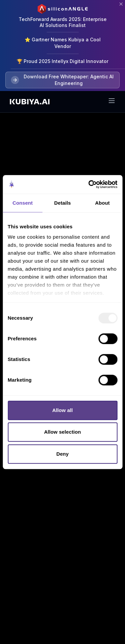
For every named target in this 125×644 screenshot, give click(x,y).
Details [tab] (63, 203)
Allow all (63, 410)
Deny (62, 454)
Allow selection (62, 432)
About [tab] (102, 203)
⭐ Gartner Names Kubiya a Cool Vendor (63, 43)
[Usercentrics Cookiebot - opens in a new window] (89, 184)
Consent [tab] (22, 203)
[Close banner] (121, 4)
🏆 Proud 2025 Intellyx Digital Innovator (62, 61)
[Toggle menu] (112, 101)
